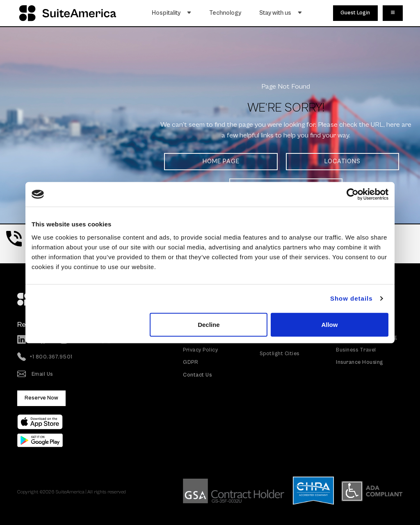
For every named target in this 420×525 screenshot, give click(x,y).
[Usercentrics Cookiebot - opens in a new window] (353, 194)
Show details (352, 298)
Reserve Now (41, 398)
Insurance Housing (360, 362)
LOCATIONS (342, 161)
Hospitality (172, 13)
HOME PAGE (221, 161)
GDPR (191, 362)
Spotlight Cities (280, 354)
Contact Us (197, 375)
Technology (225, 13)
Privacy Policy (200, 350)
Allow (329, 324)
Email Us (35, 374)
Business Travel (356, 350)
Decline (209, 324)
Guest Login (355, 13)
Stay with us (281, 13)
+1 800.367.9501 (45, 357)
